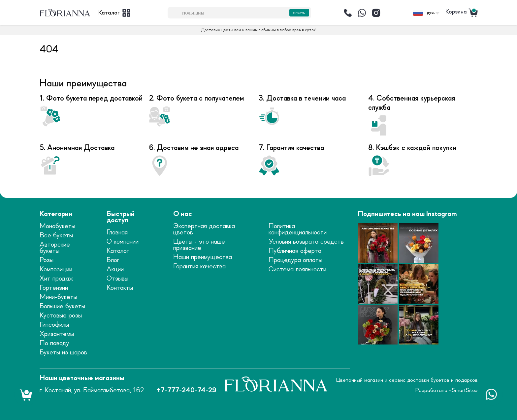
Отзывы (117, 279)
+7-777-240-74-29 (186, 390)
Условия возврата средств (306, 242)
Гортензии (54, 288)
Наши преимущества (203, 257)
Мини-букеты (58, 297)
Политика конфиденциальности (298, 229)
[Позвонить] (348, 13)
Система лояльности (297, 270)
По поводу (54, 343)
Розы (47, 260)
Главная (117, 233)
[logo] (65, 13)
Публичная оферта (295, 251)
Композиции (56, 270)
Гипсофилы (54, 325)
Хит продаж (56, 279)
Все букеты (56, 236)
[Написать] (362, 13)
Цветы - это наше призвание (199, 245)
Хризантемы (57, 334)
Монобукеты (57, 226)
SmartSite (463, 390)
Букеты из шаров (63, 353)
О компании (123, 242)
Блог (113, 260)
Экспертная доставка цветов (204, 229)
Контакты (120, 288)
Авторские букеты (55, 248)
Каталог (118, 251)
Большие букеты (62, 306)
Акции (115, 270)
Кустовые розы (61, 316)
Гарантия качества (199, 267)
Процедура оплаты (295, 260)
